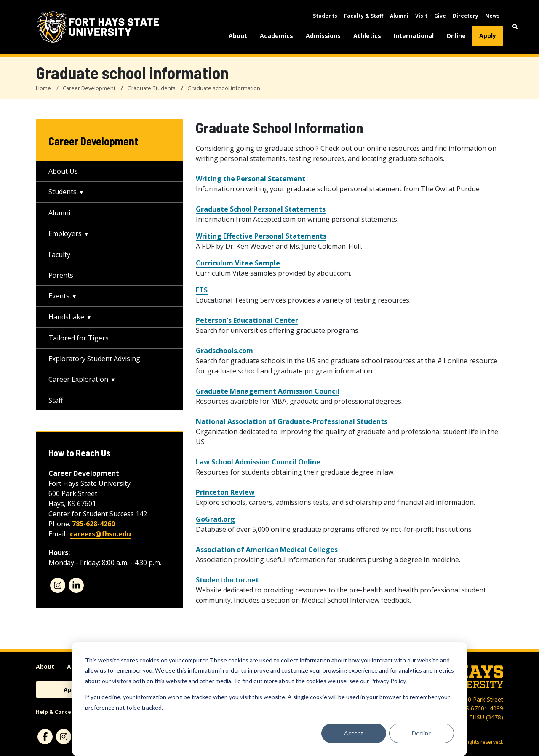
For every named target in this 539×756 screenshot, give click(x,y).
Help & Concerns (58, 712)
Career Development (89, 88)
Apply (488, 36)
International (414, 36)
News (492, 16)
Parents (61, 275)
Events (59, 296)
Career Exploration (78, 379)
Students (325, 16)
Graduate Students (151, 88)
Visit (421, 16)
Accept (354, 733)
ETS (202, 290)
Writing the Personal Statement (251, 179)
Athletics (367, 36)
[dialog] (269, 699)
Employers (65, 233)
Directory (466, 16)
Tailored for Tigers (79, 338)
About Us (63, 171)
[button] (515, 27)
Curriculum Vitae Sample (238, 263)
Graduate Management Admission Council (268, 391)
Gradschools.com (224, 351)
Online (456, 36)
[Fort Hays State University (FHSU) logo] (98, 27)
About (238, 36)
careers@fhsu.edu (100, 534)
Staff (56, 400)
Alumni (399, 16)
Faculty (59, 255)
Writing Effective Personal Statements (261, 236)
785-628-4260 (93, 524)
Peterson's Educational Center (247, 320)
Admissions (323, 36)
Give (440, 16)
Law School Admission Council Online (258, 462)
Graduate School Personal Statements (261, 209)
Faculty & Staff (364, 16)
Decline (422, 733)
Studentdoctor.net (227, 580)
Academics (276, 36)
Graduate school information (224, 88)
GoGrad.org (215, 519)
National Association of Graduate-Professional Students (292, 421)
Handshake (66, 317)
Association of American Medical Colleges (267, 550)
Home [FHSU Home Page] (43, 88)
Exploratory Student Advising (94, 359)
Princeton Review (225, 492)
